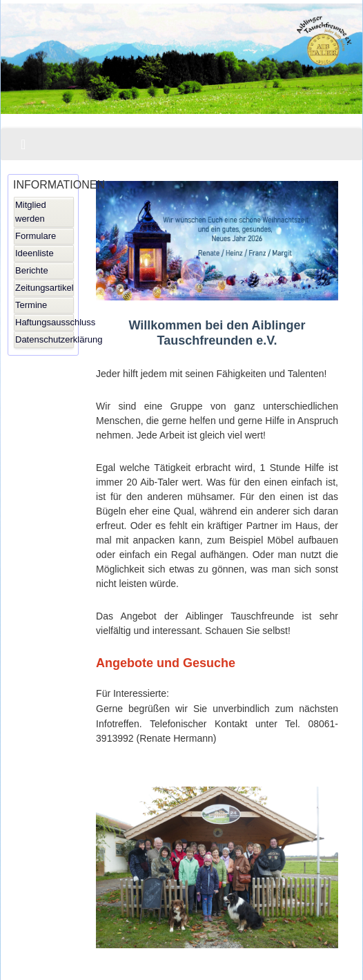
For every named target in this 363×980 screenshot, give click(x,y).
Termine (31, 305)
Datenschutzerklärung (45, 339)
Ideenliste (35, 253)
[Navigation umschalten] (23, 144)
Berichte (32, 270)
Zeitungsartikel (45, 288)
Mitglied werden (31, 212)
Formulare (36, 236)
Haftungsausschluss (45, 322)
